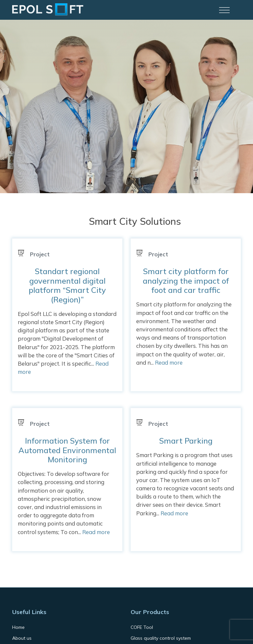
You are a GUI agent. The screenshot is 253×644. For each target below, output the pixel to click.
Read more (169, 362)
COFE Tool (142, 627)
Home (18, 627)
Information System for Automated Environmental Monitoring (67, 450)
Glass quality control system (161, 638)
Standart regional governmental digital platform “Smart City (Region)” (67, 285)
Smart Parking (186, 441)
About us (22, 638)
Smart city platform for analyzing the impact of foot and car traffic (186, 281)
